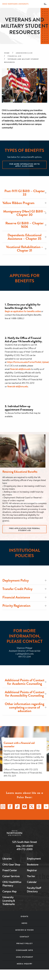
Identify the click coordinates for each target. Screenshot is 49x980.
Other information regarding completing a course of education (26, 707)
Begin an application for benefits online (23, 311)
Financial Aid (14, 56)
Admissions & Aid (24, 53)
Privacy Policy (25, 943)
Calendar (32, 882)
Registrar (32, 870)
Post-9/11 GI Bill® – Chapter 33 (26, 193)
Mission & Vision (25, 930)
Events (25, 916)
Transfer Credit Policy (24, 589)
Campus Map (9, 891)
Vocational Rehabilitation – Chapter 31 (26, 249)
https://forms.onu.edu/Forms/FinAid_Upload (28, 362)
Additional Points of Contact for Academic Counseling (26, 682)
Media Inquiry (25, 964)
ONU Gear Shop (11, 864)
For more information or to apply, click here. (25, 165)
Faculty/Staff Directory (34, 890)
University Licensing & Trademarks (9, 901)
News (24, 923)
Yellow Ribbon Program (24, 203)
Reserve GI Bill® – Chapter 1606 (26, 225)
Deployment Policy (24, 580)
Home (7, 53)
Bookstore (33, 864)
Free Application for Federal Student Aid (24, 529)
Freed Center (10, 870)
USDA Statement (25, 957)
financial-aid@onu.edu (20, 369)
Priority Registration (24, 606)
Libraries (7, 859)
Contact (24, 937)
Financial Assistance (24, 597)
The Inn (31, 876)
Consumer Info (24, 950)
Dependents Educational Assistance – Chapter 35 (27, 237)
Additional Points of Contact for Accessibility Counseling (26, 694)
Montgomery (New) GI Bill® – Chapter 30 (25, 213)
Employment (34, 859)
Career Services (11, 876)
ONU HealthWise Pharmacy (12, 884)
